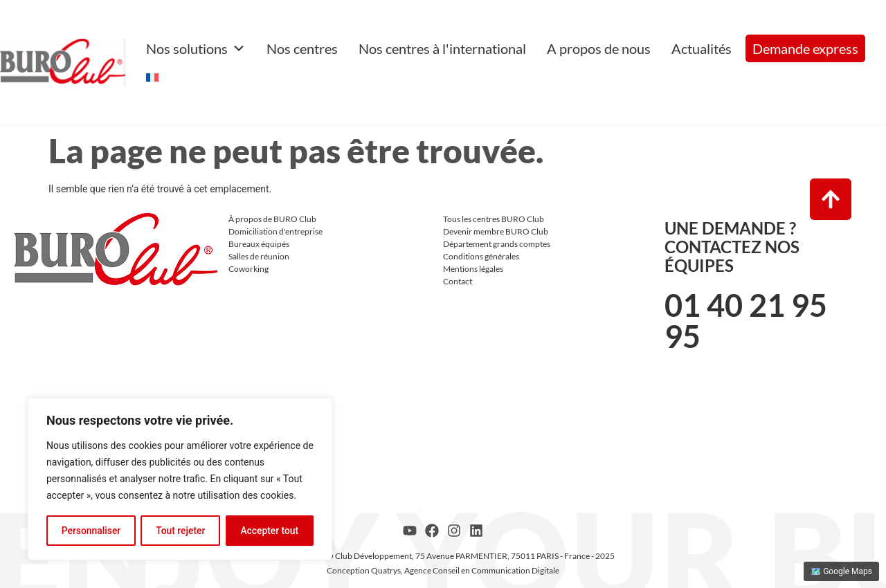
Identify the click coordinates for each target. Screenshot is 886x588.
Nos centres (302, 48)
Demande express (805, 48)
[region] (180, 479)
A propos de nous (599, 48)
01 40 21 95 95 (746, 321)
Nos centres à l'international (442, 48)
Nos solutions (196, 48)
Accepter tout (270, 531)
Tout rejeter (181, 531)
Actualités (702, 48)
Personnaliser (91, 531)
